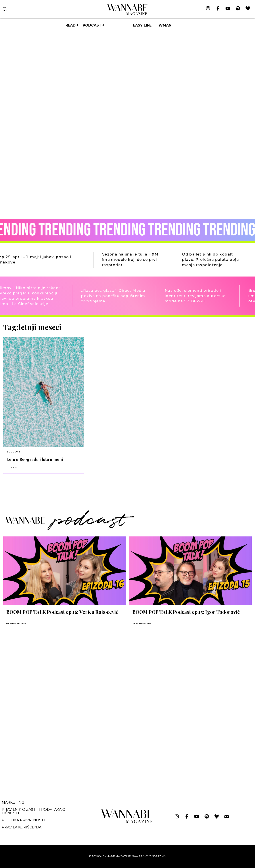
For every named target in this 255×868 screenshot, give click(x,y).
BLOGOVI (13, 452)
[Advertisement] (36, 751)
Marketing (13, 802)
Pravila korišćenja (22, 827)
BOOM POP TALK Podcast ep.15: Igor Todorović (186, 612)
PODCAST (92, 25)
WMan (165, 25)
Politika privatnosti (23, 820)
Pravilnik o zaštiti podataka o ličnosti (34, 811)
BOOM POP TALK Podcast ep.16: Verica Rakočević (62, 612)
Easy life (142, 25)
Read (71, 25)
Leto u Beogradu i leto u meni (35, 459)
